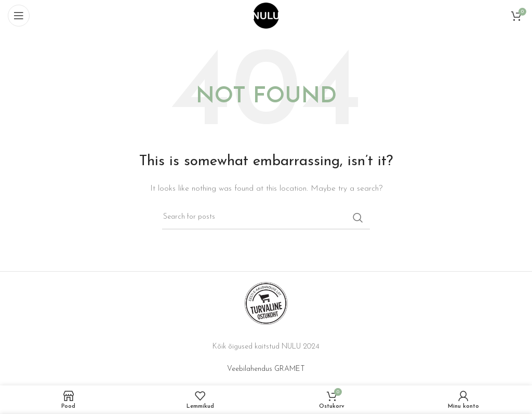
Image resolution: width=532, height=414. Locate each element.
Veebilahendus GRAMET (266, 369)
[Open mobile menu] (19, 16)
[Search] (266, 218)
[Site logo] (266, 15)
